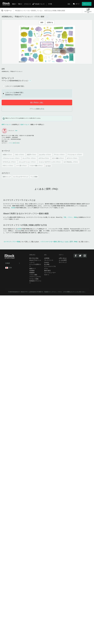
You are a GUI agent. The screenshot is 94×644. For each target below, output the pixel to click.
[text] (48, 11)
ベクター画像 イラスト (36, 166)
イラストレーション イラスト (11, 158)
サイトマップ (63, 262)
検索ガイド (33, 268)
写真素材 (32, 271)
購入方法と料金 (34, 258)
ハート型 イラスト (22, 166)
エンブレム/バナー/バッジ (21, 177)
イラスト (26, 4)
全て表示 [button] (48, 166)
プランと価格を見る (37, 109)
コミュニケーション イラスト (27, 162)
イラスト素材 (33, 275)
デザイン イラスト (8, 166)
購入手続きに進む (37, 103)
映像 (13, 4)
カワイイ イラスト (72, 158)
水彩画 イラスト (8, 155)
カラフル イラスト (44, 158)
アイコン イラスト (59, 155)
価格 (69, 4)
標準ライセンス (6, 124)
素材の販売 (47, 271)
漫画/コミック (7, 177)
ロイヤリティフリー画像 (12, 242)
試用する (50, 22)
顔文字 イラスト (32, 155)
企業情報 (47, 258)
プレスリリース (49, 260)
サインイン (87, 4)
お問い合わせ (63, 258)
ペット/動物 (34, 177)
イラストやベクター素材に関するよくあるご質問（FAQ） (59, 242)
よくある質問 (63, 260)
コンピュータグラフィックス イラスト (50, 162)
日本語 (13, 263)
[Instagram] (85, 256)
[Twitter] (80, 256)
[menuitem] (14, 5)
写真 (19, 4)
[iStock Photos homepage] (7, 4)
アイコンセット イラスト (75, 155)
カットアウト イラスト (29, 158)
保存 (42, 22)
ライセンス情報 (34, 279)
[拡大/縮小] (47, 44)
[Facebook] (76, 256)
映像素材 (32, 273)
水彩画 (13, 208)
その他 (50, 4)
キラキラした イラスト (9, 162)
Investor (47, 262)
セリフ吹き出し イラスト (71, 162)
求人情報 (47, 264)
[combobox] (7, 11)
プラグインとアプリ (35, 277)
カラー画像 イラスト (58, 158)
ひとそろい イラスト (45, 155)
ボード (78, 4)
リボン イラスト (20, 155)
